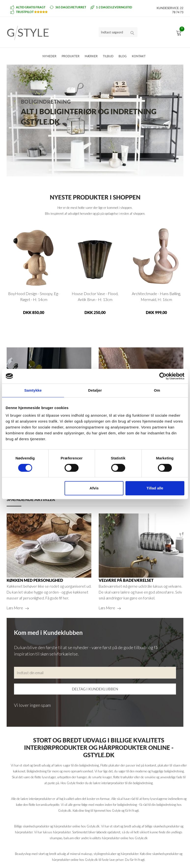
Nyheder (49, 56)
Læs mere (15, 608)
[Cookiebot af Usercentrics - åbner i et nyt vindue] (163, 376)
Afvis (94, 488)
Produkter (71, 56)
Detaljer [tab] (95, 390)
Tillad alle (155, 488)
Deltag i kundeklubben (95, 689)
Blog (123, 56)
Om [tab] (157, 390)
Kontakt (139, 56)
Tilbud (108, 56)
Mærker (91, 56)
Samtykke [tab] (33, 390)
